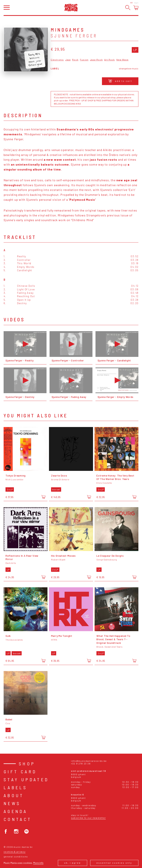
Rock (75, 60)
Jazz (68, 60)
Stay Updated (26, 779)
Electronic (57, 60)
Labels (15, 787)
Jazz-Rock (96, 60)
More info (38, 863)
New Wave (123, 60)
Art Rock (110, 60)
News (12, 803)
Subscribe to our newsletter (88, 818)
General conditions (16, 857)
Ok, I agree (73, 863)
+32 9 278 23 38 (81, 764)
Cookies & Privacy (15, 852)
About (14, 795)
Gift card (20, 772)
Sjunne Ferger (74, 36)
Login (136, 3)
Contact (18, 819)
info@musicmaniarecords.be (89, 761)
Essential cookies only (114, 863)
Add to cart (120, 81)
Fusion (84, 60)
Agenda (15, 811)
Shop (27, 764)
